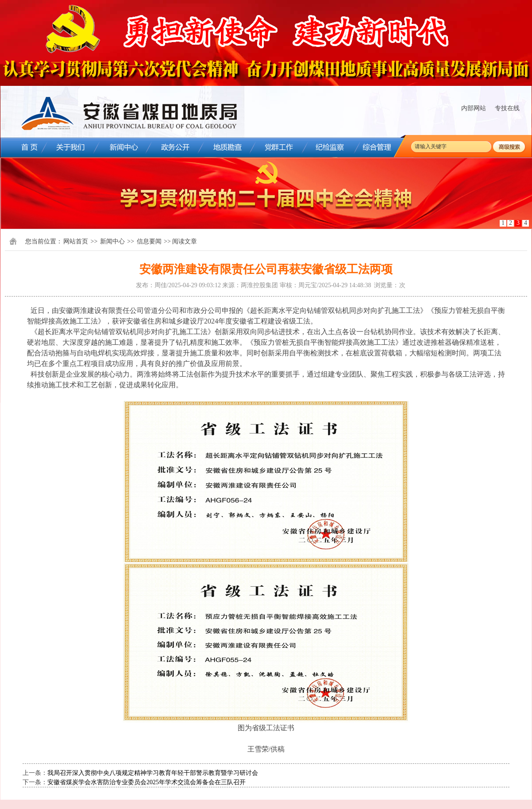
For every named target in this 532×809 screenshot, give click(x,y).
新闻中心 (112, 241)
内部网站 (474, 108)
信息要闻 (149, 241)
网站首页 (76, 241)
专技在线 (507, 108)
